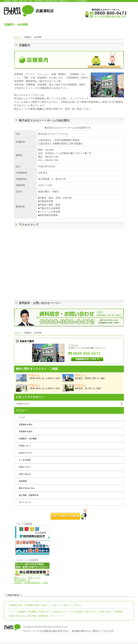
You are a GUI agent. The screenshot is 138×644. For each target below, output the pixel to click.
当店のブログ (25, 467)
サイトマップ (25, 502)
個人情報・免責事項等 (29, 495)
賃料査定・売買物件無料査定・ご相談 (31, 583)
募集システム (20, 578)
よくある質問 (25, 460)
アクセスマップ (29, 225)
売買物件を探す (26, 431)
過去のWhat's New (27, 488)
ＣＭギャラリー (23, 404)
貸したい (57, 605)
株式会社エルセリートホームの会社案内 (44, 120)
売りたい (79, 605)
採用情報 (23, 481)
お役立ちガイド (26, 453)
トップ (22, 417)
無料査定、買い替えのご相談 (81, 388)
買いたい (68, 605)
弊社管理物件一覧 (22, 580)
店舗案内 (24, 45)
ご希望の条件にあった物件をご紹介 (38, 378)
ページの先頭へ (13, 595)
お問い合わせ (25, 474)
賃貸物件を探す (26, 425)
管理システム (34, 578)
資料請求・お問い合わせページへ (40, 303)
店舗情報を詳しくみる (87, 359)
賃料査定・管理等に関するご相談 (83, 378)
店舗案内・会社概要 (28, 439)
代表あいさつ (25, 446)
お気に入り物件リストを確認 (69, 514)
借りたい (47, 605)
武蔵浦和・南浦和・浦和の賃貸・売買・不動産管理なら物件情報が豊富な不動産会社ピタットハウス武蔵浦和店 (45, 1)
